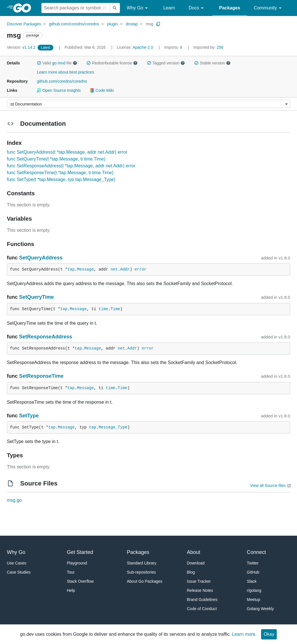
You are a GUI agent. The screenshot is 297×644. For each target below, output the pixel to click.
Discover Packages (24, 24)
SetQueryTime (36, 297)
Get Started (80, 552)
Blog (191, 572)
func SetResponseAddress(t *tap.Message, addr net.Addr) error (71, 166)
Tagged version (166, 63)
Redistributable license (112, 63)
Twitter (253, 563)
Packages (230, 8)
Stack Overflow (80, 581)
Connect (256, 552)
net (114, 269)
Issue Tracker (199, 581)
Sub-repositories (141, 572)
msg (149, 24)
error (141, 269)
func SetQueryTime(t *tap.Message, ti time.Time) (56, 159)
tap (71, 269)
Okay (269, 634)
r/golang (254, 590)
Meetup (254, 600)
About (194, 552)
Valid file (57, 63)
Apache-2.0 (143, 47)
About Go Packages (145, 581)
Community (269, 8)
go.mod (59, 63)
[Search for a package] (76, 8)
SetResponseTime (41, 376)
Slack (252, 581)
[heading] (24, 8)
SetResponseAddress (46, 337)
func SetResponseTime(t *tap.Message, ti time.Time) (60, 173)
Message (85, 269)
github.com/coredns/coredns (74, 24)
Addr (125, 269)
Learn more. (244, 634)
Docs (197, 8)
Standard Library (142, 563)
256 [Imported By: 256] (208, 47)
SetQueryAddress (41, 258)
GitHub (253, 572)
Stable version (212, 63)
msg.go (14, 500)
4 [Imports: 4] (174, 47)
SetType (29, 416)
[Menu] (148, 104)
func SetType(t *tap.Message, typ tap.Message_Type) (61, 179)
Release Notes (200, 590)
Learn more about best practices (65, 72)
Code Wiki (102, 90)
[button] (39, 63)
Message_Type (113, 427)
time (103, 309)
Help (71, 590)
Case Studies (19, 572)
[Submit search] (115, 8)
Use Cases (17, 563)
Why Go (138, 8)
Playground (77, 563)
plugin (112, 24)
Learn (169, 8)
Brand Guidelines (202, 600)
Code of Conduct (202, 609)
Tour (71, 572)
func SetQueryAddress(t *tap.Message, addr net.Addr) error (67, 152)
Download (196, 563)
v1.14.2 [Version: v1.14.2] (22, 47)
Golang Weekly (260, 609)
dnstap (132, 24)
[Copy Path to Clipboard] (158, 24)
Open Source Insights (59, 90)
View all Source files (268, 485)
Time (115, 309)
